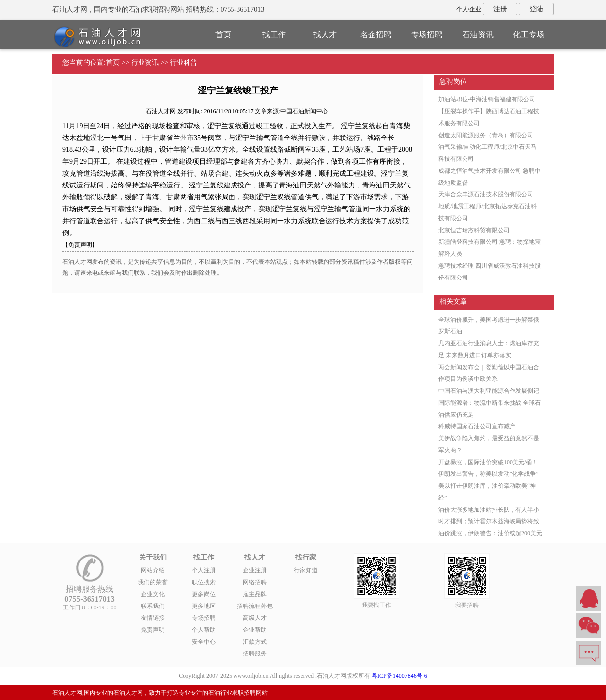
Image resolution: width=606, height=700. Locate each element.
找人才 (325, 34)
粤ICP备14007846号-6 (399, 676)
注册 (500, 9)
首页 (223, 34)
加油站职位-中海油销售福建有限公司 (487, 99)
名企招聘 (376, 34)
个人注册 (204, 570)
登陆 (536, 9)
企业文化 (153, 594)
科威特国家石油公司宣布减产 (477, 426)
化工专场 (529, 34)
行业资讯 (145, 63)
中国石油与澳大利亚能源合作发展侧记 (489, 391)
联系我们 (153, 606)
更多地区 (204, 606)
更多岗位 (204, 594)
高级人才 (255, 618)
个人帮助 (204, 630)
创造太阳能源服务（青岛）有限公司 (486, 135)
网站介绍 (153, 570)
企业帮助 (255, 630)
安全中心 (204, 642)
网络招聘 (255, 582)
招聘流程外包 (255, 606)
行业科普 (184, 63)
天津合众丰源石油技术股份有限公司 (486, 194)
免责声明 (153, 630)
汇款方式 (255, 642)
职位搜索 (204, 582)
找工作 (274, 34)
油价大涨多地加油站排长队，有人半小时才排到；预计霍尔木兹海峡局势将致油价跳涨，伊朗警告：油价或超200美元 (490, 521)
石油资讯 (478, 34)
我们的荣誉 (153, 582)
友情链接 (153, 618)
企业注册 (255, 570)
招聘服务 (255, 653)
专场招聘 (427, 34)
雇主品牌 (255, 594)
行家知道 (306, 570)
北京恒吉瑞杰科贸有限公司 (474, 230)
